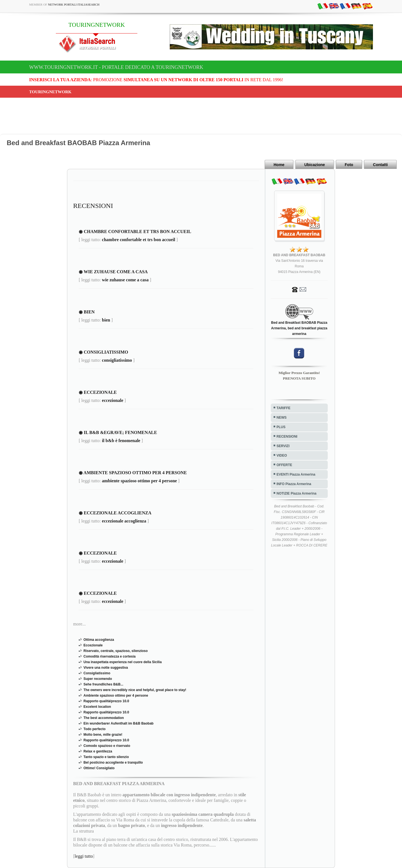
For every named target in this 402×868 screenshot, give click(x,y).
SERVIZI (283, 446)
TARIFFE (284, 408)
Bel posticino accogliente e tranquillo (113, 763)
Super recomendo (98, 679)
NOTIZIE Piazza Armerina (297, 493)
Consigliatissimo (97, 673)
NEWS (282, 418)
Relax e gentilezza (98, 751)
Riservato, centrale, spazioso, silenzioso (116, 651)
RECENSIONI (287, 437)
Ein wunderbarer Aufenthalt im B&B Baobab (119, 723)
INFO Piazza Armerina (294, 484)
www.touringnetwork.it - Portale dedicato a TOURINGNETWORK (116, 67)
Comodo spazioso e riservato (107, 746)
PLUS (281, 427)
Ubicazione (315, 165)
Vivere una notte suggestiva (106, 668)
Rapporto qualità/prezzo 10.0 (106, 701)
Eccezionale (93, 645)
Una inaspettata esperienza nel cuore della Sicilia (123, 662)
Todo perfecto (94, 729)
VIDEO (282, 455)
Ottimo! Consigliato (99, 768)
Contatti (380, 165)
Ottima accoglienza (99, 640)
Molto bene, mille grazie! (103, 735)
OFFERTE (284, 465)
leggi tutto (84, 856)
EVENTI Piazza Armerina (296, 474)
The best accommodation (104, 718)
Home (279, 165)
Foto (349, 165)
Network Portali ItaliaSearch (74, 4)
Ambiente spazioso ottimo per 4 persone (116, 696)
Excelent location (97, 707)
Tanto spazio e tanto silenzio (106, 757)
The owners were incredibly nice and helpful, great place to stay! (135, 690)
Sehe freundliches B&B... (103, 684)
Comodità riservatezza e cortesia (110, 656)
